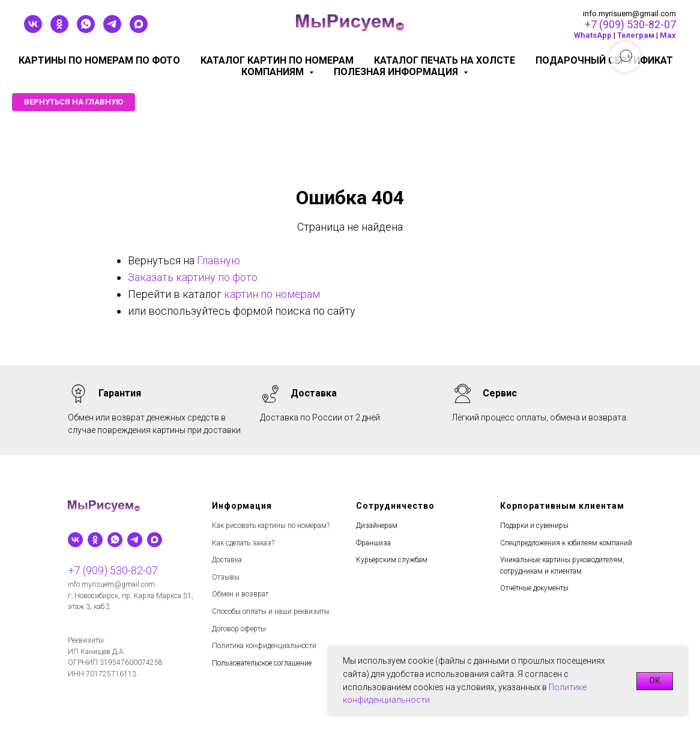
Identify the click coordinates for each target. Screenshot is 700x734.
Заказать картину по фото (193, 277)
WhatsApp (593, 35)
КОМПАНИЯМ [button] (274, 72)
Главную (219, 260)
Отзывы (226, 577)
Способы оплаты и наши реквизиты (271, 611)
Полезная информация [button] (397, 72)
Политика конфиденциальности (264, 646)
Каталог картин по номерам (277, 60)
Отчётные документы (534, 588)
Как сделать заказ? (243, 543)
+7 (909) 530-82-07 (630, 24)
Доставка (227, 560)
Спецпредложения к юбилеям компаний (566, 543)
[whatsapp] (86, 30)
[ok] (59, 30)
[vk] (33, 30)
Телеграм (636, 35)
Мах (668, 35)
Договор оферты (239, 629)
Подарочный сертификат (604, 60)
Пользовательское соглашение (262, 663)
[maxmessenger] (139, 30)
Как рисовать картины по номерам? (271, 526)
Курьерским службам (392, 560)
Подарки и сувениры (534, 526)
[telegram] (112, 30)
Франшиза (373, 543)
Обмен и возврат (240, 594)
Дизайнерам (377, 526)
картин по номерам (272, 294)
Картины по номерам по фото (99, 60)
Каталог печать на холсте (445, 60)
